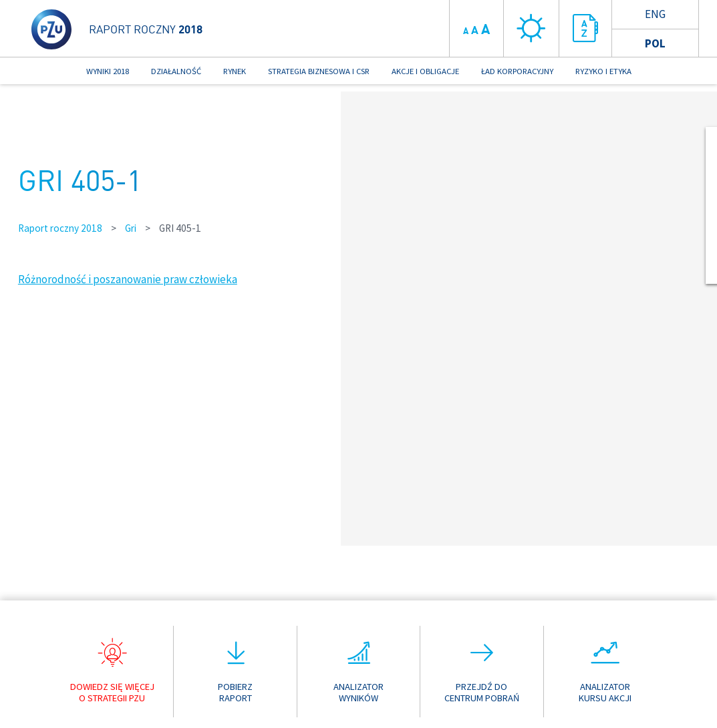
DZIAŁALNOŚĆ (176, 71)
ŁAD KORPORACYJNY (517, 71)
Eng (655, 14)
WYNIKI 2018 (108, 71)
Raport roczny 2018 (60, 228)
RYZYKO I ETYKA (603, 71)
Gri (131, 228)
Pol (655, 43)
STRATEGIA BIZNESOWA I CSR (319, 71)
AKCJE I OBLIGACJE (425, 71)
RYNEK (235, 71)
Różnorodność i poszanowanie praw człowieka (128, 279)
